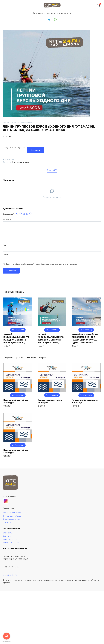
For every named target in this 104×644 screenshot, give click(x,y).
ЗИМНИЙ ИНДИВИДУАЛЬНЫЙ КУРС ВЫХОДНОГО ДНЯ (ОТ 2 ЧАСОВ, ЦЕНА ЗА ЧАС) (16, 339)
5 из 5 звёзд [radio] (31, 214)
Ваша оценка (8, 214)
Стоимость (7, 533)
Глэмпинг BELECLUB (11, 543)
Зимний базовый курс (12, 516)
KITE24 (14, 122)
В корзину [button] (19, 330)
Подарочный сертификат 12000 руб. (16, 451)
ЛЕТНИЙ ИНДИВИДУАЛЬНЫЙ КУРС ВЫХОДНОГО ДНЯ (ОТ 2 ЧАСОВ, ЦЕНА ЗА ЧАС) (51, 339)
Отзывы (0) (52, 170)
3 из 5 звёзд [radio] (24, 214)
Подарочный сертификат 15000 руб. (16, 401)
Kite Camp (7, 522)
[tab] (52, 170)
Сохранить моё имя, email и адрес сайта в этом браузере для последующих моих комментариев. (42, 264)
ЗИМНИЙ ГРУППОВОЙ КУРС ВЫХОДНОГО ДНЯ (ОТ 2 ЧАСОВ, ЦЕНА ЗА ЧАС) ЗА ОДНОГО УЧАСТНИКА (85, 339)
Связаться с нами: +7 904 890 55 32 (53, 14)
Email (5, 255)
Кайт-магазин (8, 536)
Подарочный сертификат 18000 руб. (51, 401)
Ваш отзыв (8, 220)
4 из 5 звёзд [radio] (27, 214)
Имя (5, 245)
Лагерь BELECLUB (10, 539)
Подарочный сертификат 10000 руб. (85, 401)
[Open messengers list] (7, 636)
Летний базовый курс (12, 513)
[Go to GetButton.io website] (7, 641)
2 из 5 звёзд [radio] (21, 214)
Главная (6, 122)
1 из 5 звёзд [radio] (18, 214)
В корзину (35, 150)
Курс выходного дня (28, 122)
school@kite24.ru (10, 575)
